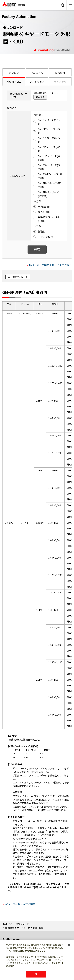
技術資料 (60, 73)
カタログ (14, 73)
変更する (40, 97)
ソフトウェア (37, 82)
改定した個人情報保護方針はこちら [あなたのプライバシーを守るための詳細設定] (29, 951)
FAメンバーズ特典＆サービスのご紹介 (50, 265)
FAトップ (8, 924)
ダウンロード (23, 924)
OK (36, 974)
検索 (37, 249)
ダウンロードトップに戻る (20, 904)
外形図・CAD (14, 82)
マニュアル (37, 73)
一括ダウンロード (19, 277)
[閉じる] (69, 945)
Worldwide (63, 5)
